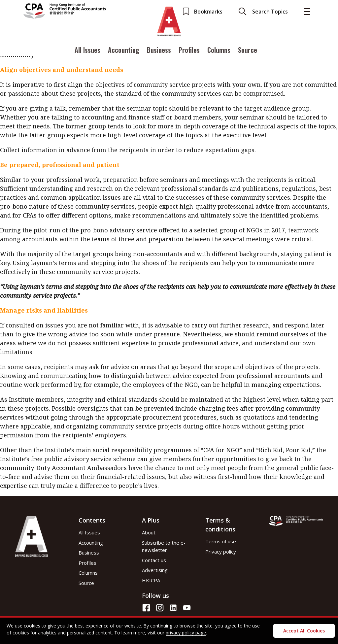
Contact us (154, 560)
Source (248, 51)
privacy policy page (186, 633)
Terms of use (221, 541)
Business (159, 51)
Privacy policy (221, 552)
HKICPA (151, 580)
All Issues (87, 51)
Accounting (124, 51)
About (149, 532)
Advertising (155, 570)
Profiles (189, 51)
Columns (219, 51)
